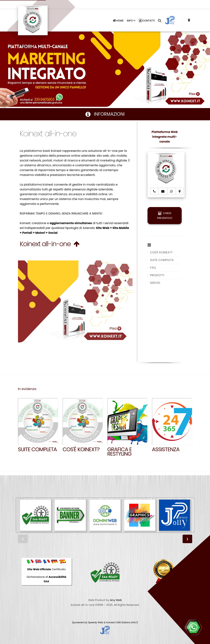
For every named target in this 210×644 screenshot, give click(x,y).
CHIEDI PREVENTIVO (165, 216)
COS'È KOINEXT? (161, 252)
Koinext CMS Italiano (119, 622)
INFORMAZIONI (105, 114)
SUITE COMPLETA (162, 260)
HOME (118, 21)
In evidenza (27, 389)
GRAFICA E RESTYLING (120, 452)
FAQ (153, 268)
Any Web (116, 600)
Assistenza (166, 449)
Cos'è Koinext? (81, 449)
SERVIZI (155, 283)
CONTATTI (147, 21)
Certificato (47, 569)
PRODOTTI (157, 275)
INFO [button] (131, 21)
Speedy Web (96, 622)
